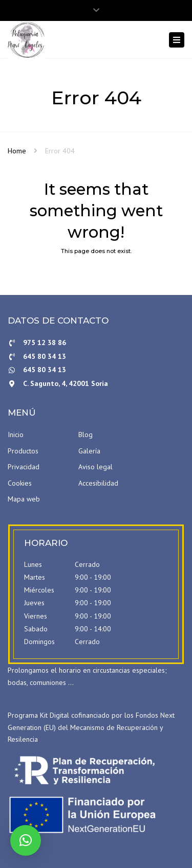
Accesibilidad (98, 483)
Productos (23, 451)
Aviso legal (95, 467)
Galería (89, 451)
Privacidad (24, 467)
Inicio (16, 435)
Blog (86, 435)
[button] (26, 840)
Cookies (20, 483)
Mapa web (24, 499)
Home (17, 151)
